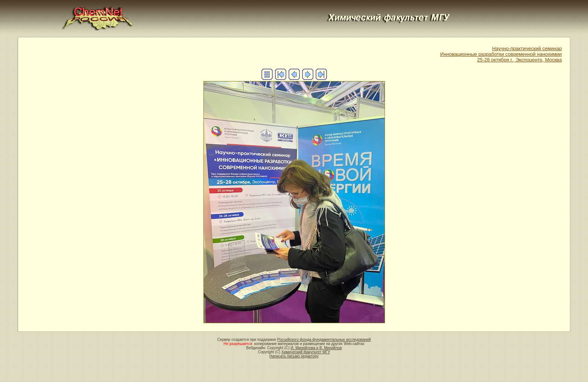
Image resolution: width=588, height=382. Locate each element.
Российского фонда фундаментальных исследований (324, 340)
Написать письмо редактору (294, 356)
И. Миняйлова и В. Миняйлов (316, 348)
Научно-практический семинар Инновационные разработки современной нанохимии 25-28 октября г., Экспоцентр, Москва (501, 54)
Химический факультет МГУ (306, 352)
